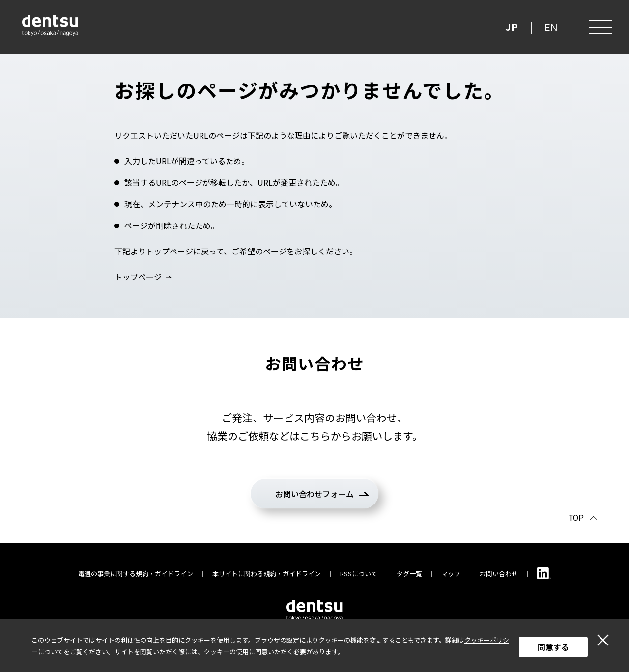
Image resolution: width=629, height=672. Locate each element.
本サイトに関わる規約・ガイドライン (267, 574)
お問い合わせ (499, 574)
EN (551, 27)
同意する (553, 647)
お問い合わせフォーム (314, 494)
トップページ (138, 277)
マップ (451, 574)
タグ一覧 (409, 574)
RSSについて (359, 574)
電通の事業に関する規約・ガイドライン (136, 574)
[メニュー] (600, 27)
